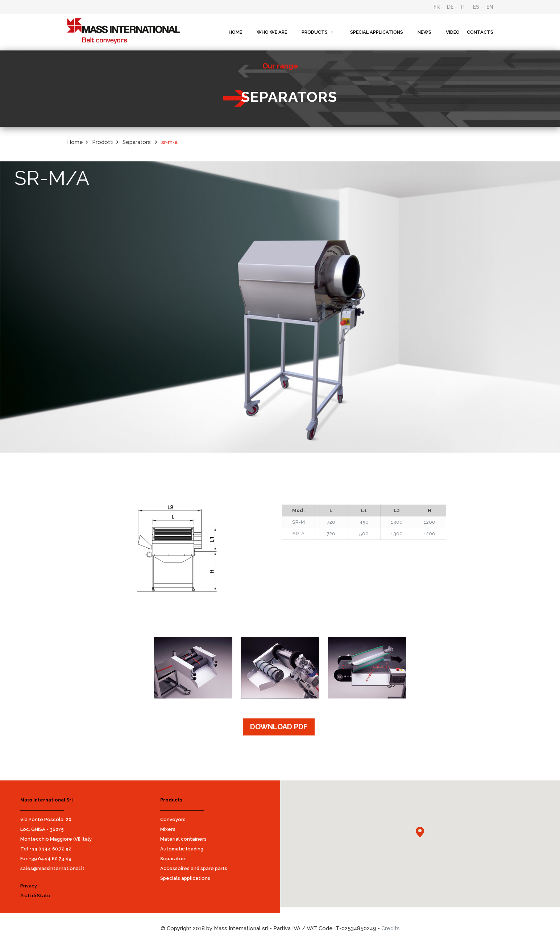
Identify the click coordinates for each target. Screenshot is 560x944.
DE (450, 7)
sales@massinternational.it (52, 868)
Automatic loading (182, 849)
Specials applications (185, 878)
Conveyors (173, 819)
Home (75, 142)
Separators (137, 142)
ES (476, 7)
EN (490, 7)
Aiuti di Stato (35, 896)
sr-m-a (169, 142)
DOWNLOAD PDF (279, 727)
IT (463, 7)
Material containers (183, 839)
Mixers (168, 829)
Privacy (29, 886)
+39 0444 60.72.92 (50, 849)
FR (437, 7)
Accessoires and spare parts (194, 868)
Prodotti (103, 142)
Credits (391, 928)
